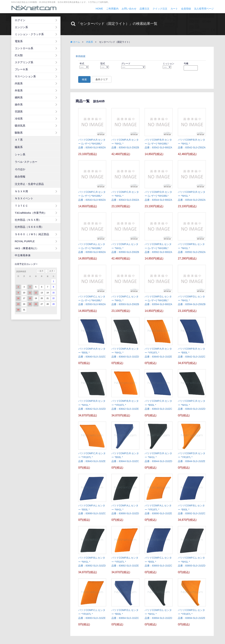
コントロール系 (24, 48)
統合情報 (20, 177)
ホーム (75, 42)
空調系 (19, 112)
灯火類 (19, 55)
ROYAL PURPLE (25, 241)
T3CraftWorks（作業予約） (31, 213)
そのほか (20, 169)
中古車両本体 (23, 255)
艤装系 (19, 147)
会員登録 (186, 9)
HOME (99, 9)
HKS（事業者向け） (27, 248)
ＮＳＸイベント (24, 198)
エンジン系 (21, 27)
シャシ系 (20, 154)
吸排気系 (20, 126)
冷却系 (19, 119)
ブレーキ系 (21, 69)
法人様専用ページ (204, 9)
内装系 (19, 83)
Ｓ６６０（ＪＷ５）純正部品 (32, 234)
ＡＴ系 (19, 140)
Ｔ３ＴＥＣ (21, 206)
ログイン (20, 20)
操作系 (19, 104)
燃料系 (19, 97)
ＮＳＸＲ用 (21, 191)
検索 (84, 79)
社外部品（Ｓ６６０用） (29, 227)
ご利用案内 (112, 9)
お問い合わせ (129, 9)
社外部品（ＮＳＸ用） (28, 220)
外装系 (19, 90)
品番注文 (144, 9)
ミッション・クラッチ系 (29, 34)
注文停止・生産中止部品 (29, 184)
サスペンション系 (25, 76)
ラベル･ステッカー (26, 162)
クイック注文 (160, 9)
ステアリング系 (24, 62)
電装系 (19, 41)
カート (174, 9)
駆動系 (19, 133)
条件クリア (102, 79)
